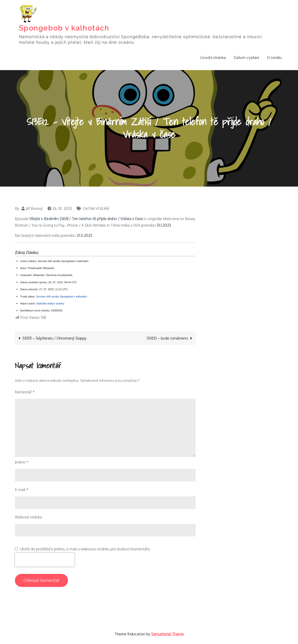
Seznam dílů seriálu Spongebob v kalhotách (62, 296)
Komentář (25, 392)
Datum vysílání (246, 57)
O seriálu (274, 57)
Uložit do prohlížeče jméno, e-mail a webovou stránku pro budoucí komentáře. (85, 549)
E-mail (22, 490)
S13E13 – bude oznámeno (167, 338)
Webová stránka (28, 517)
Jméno (22, 462)
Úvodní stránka (213, 57)
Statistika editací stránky (50, 304)
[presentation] (45, 560)
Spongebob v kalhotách (64, 28)
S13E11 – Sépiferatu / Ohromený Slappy (54, 338)
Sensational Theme (167, 634)
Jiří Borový (34, 208)
